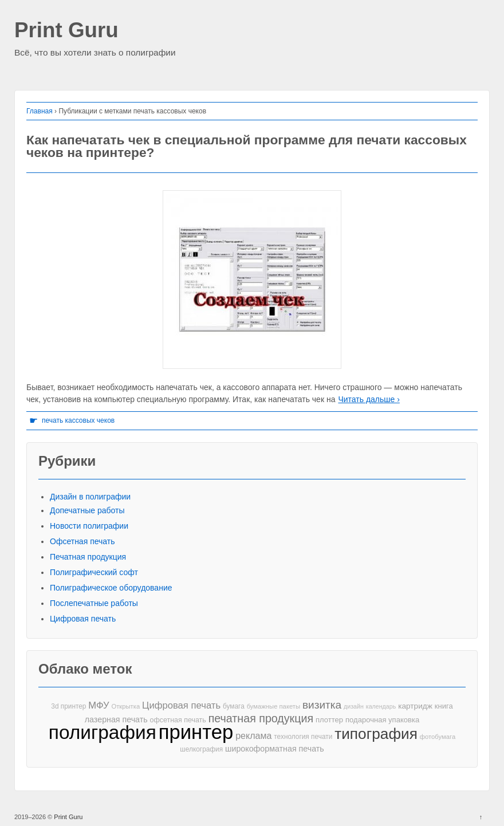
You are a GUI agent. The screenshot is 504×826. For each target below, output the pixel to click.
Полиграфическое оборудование (111, 588)
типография (376, 734)
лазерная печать (116, 719)
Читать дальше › (369, 399)
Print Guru (66, 31)
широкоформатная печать (275, 749)
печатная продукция (261, 719)
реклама (253, 735)
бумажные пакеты (273, 706)
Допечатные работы (87, 510)
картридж (415, 706)
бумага (234, 706)
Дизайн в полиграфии (90, 497)
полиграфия (103, 732)
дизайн (354, 706)
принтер (196, 732)
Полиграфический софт (94, 572)
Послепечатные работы (94, 603)
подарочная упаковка (382, 720)
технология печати (303, 737)
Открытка (125, 706)
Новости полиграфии (89, 526)
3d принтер (68, 706)
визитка (322, 705)
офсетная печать (178, 720)
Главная (40, 111)
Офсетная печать (82, 541)
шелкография (201, 749)
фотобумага (438, 737)
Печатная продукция (88, 557)
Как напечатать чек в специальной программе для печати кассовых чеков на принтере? (247, 146)
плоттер (329, 720)
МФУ (99, 705)
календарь (381, 706)
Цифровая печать (83, 619)
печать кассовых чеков (78, 420)
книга (444, 706)
